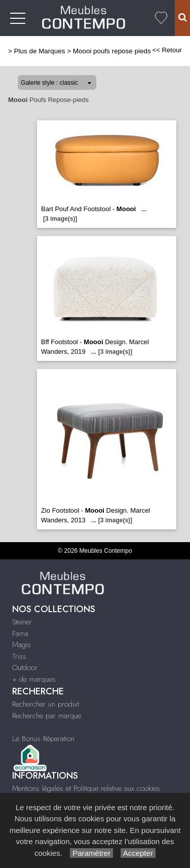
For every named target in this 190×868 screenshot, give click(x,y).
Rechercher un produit (46, 704)
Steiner (22, 622)
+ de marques (34, 679)
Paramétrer (91, 853)
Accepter (138, 853)
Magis (22, 645)
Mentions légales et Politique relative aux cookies (86, 788)
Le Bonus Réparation (43, 739)
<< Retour (167, 50)
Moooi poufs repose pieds (112, 51)
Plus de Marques (40, 51)
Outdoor (25, 667)
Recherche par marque (47, 716)
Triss (19, 656)
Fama (20, 633)
